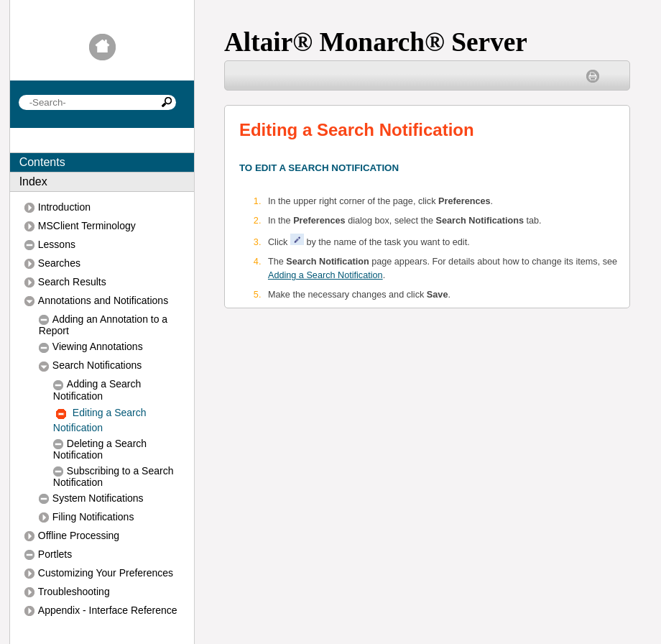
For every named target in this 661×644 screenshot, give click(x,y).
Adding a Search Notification (325, 275)
